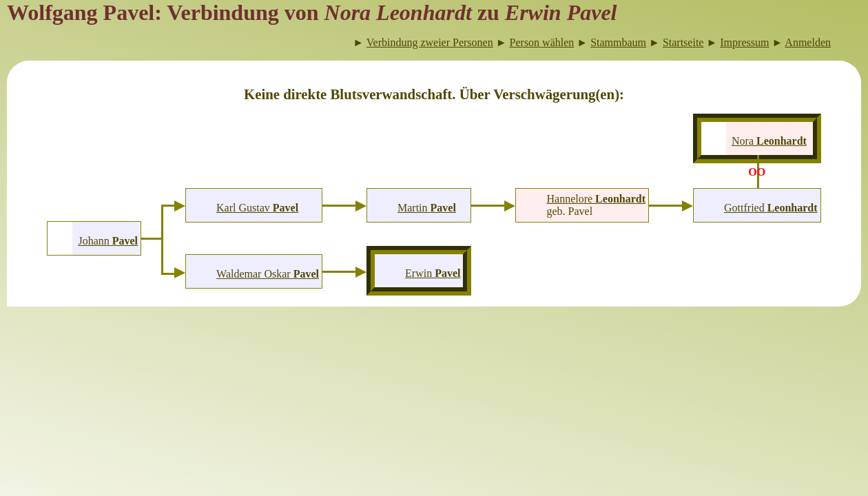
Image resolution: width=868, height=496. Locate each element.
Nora (769, 141)
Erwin (433, 273)
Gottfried (771, 208)
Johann (108, 241)
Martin (427, 208)
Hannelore (596, 199)
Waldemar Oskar (268, 274)
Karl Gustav (257, 208)
